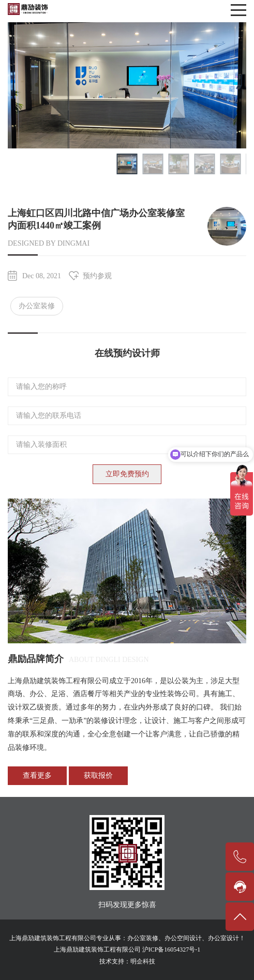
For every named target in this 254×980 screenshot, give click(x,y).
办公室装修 (37, 306)
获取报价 (98, 775)
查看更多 (37, 775)
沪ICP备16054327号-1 (171, 949)
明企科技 (143, 961)
